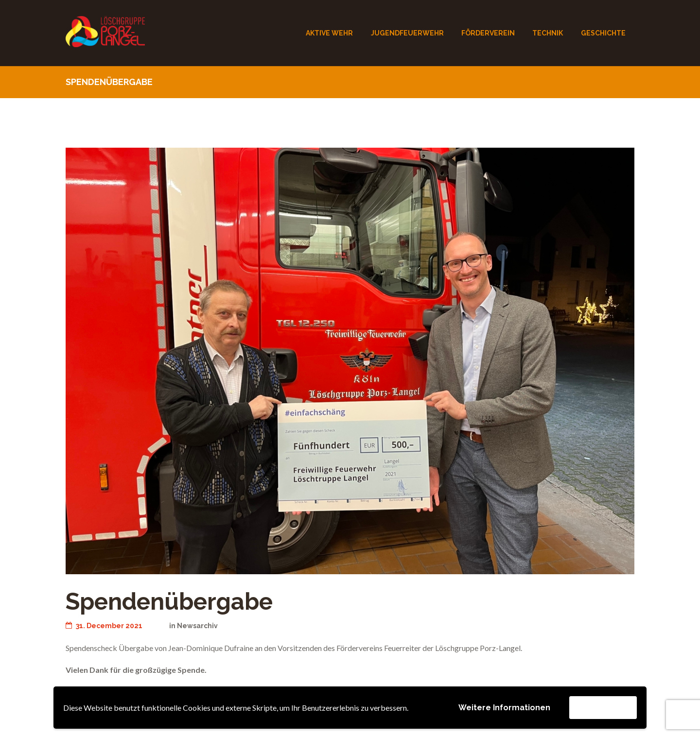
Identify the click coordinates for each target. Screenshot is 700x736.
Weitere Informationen (504, 708)
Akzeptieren (603, 707)
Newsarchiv (197, 626)
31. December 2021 (104, 626)
